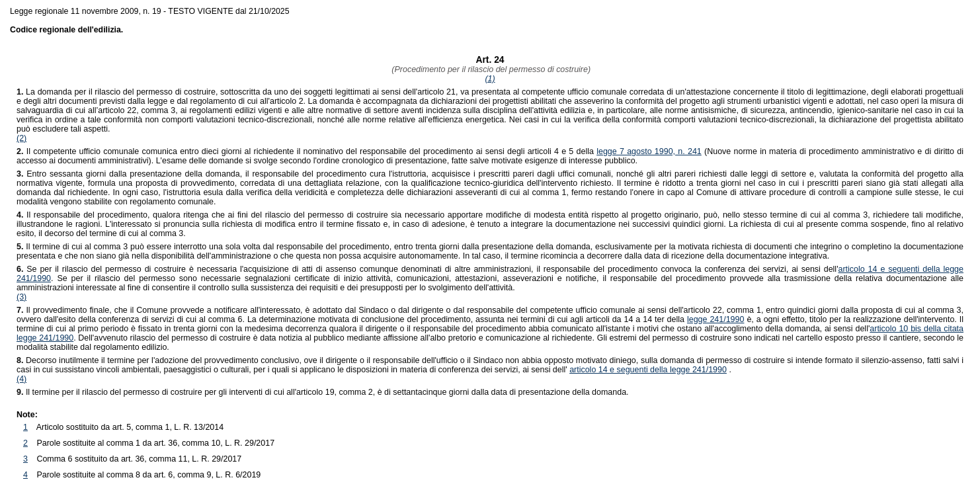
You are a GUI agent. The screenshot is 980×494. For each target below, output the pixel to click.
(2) (21, 138)
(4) (21, 379)
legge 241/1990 (715, 319)
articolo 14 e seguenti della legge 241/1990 (648, 370)
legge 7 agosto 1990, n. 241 (649, 151)
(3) (21, 297)
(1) (490, 79)
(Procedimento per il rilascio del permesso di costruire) (490, 69)
